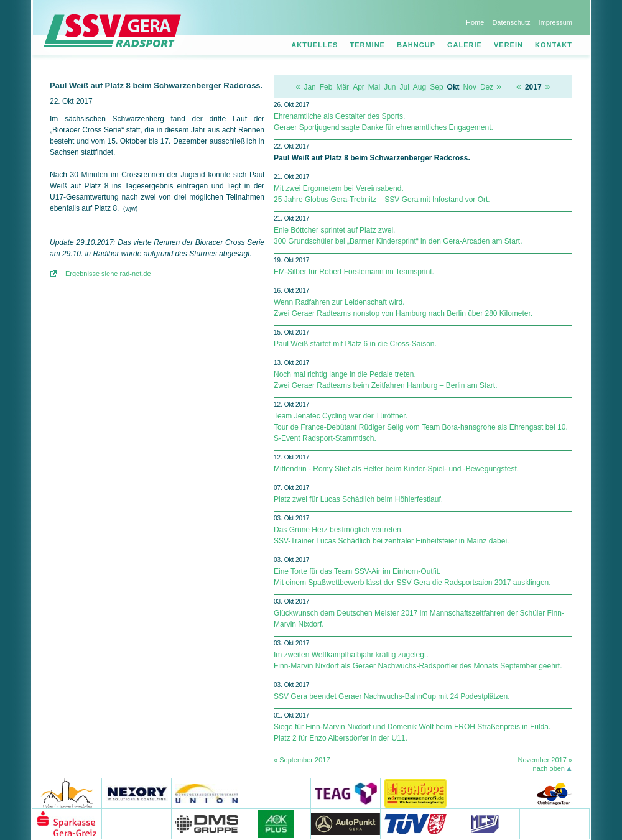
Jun (390, 87)
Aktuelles (314, 45)
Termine (367, 45)
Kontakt (554, 45)
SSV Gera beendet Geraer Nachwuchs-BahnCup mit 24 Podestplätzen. (392, 696)
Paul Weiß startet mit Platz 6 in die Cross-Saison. (355, 344)
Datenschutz (511, 22)
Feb (326, 87)
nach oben (549, 768)
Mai (374, 87)
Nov (470, 87)
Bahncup (416, 45)
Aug (420, 87)
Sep (436, 87)
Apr (359, 87)
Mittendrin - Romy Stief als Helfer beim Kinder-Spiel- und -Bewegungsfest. (396, 469)
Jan (309, 87)
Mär (342, 87)
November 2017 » (545, 760)
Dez (487, 87)
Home (475, 22)
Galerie (465, 45)
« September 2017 (302, 760)
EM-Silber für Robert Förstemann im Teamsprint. (354, 272)
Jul (405, 87)
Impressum (555, 22)
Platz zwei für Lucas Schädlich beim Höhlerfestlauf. (358, 499)
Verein (508, 45)
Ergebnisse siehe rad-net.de (108, 274)
